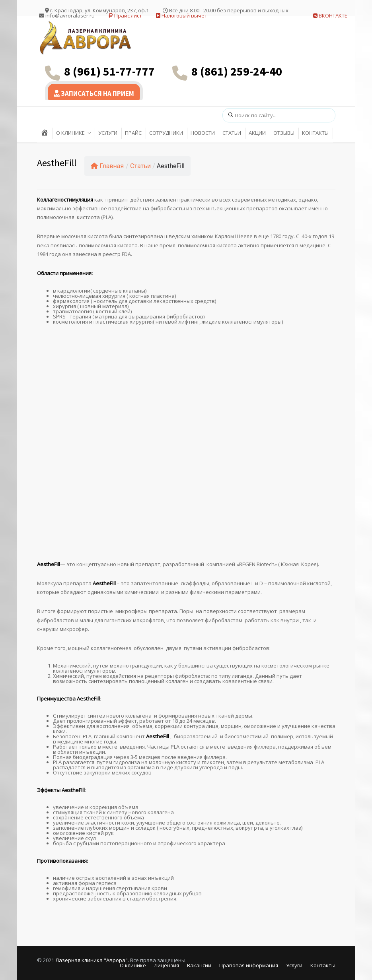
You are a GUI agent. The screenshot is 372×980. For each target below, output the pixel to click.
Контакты (323, 965)
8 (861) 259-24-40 (237, 71)
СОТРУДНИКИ (166, 133)
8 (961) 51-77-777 (109, 71)
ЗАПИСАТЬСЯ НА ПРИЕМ (94, 93)
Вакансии (199, 965)
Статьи (140, 166)
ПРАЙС (133, 133)
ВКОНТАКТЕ (330, 16)
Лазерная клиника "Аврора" (92, 960)
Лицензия (167, 965)
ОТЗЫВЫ (284, 133)
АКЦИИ (257, 133)
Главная (107, 166)
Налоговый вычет (182, 16)
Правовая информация (249, 965)
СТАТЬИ (232, 133)
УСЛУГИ (108, 133)
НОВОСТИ (203, 133)
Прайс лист (125, 16)
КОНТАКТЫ (315, 133)
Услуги (294, 965)
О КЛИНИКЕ (70, 133)
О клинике (133, 965)
